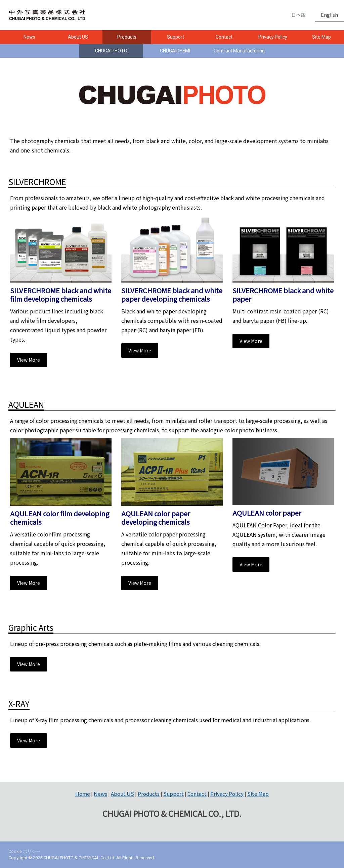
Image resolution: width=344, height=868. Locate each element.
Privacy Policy (273, 37)
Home (83, 794)
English (329, 15)
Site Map (258, 794)
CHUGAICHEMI (175, 51)
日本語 (298, 15)
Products (127, 37)
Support (176, 37)
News (29, 37)
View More (29, 360)
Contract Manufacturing (239, 51)
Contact (224, 37)
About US (78, 37)
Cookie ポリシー (24, 851)
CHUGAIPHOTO (111, 51)
